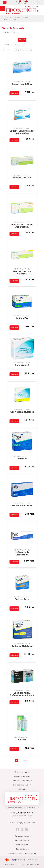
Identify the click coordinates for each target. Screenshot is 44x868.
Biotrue (22, 740)
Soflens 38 (22, 459)
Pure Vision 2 (22, 365)
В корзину (14, 93)
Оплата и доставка (22, 776)
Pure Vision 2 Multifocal (22, 412)
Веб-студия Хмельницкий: (16, 865)
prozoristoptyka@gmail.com (22, 823)
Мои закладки (22, 845)
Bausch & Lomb (10, 20)
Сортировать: (8, 50)
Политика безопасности (22, 781)
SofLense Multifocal (22, 646)
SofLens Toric (22, 599)
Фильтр (22, 40)
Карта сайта (22, 789)
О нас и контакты (22, 772)
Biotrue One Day (22, 178)
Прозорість (7, 17)
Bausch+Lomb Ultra (22, 84)
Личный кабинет (22, 836)
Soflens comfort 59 (22, 506)
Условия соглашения (22, 785)
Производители (22, 17)
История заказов (22, 840)
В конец (26, 760)
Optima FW (22, 318)
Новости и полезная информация (22, 853)
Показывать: (7, 45)
